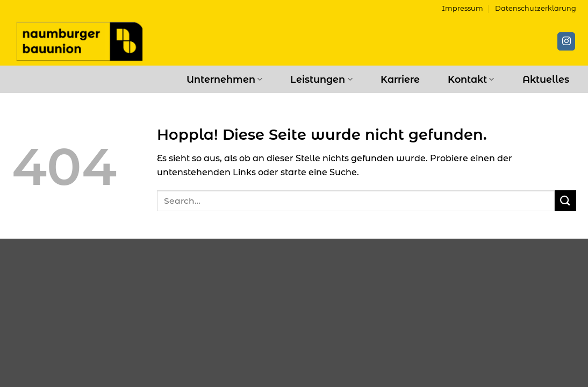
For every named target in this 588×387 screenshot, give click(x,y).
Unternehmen (224, 79)
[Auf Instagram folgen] (566, 41)
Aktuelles (546, 79)
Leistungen (321, 79)
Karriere (400, 79)
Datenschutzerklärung (536, 8)
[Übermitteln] (565, 201)
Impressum (462, 8)
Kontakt (471, 79)
